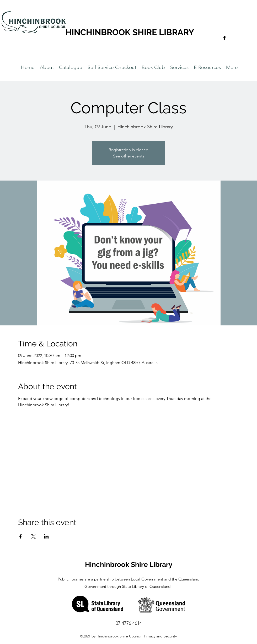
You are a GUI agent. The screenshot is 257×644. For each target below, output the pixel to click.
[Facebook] (224, 38)
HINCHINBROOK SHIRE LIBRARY (130, 32)
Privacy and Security (160, 636)
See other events (129, 156)
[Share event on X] (33, 536)
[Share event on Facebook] (21, 536)
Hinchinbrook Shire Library (129, 564)
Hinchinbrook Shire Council (119, 636)
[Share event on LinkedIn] (46, 536)
